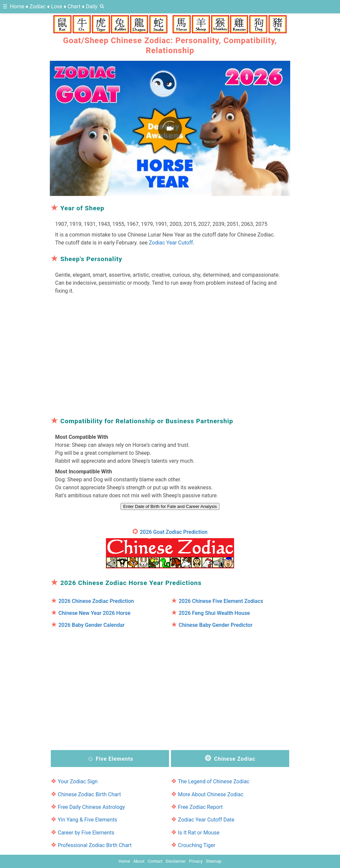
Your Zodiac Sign (78, 781)
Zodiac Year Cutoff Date (206, 820)
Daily (92, 6)
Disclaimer (176, 861)
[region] (170, 353)
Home (17, 6)
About (139, 861)
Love (57, 6)
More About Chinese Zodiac (211, 794)
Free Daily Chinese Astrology (91, 807)
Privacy (196, 861)
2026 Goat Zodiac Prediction (174, 532)
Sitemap (214, 861)
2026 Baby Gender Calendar (91, 625)
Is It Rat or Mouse (199, 833)
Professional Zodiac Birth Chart (95, 845)
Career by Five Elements (86, 833)
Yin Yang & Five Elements (87, 820)
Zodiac (38, 6)
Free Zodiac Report (200, 807)
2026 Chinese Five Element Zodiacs (221, 601)
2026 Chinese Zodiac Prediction (96, 601)
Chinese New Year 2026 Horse (94, 613)
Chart (74, 6)
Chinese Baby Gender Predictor (215, 625)
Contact (155, 861)
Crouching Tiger (197, 845)
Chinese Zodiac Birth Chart (89, 794)
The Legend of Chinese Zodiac (214, 781)
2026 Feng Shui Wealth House (214, 613)
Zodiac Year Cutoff (171, 243)
